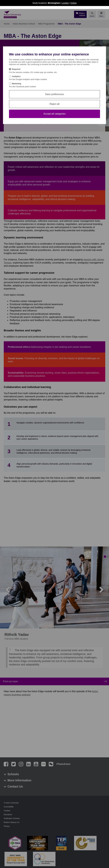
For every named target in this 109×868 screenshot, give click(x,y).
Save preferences (54, 94)
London (65, 3)
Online (73, 3)
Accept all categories (55, 114)
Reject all (55, 104)
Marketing (17, 84)
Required (16, 69)
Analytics (16, 76)
